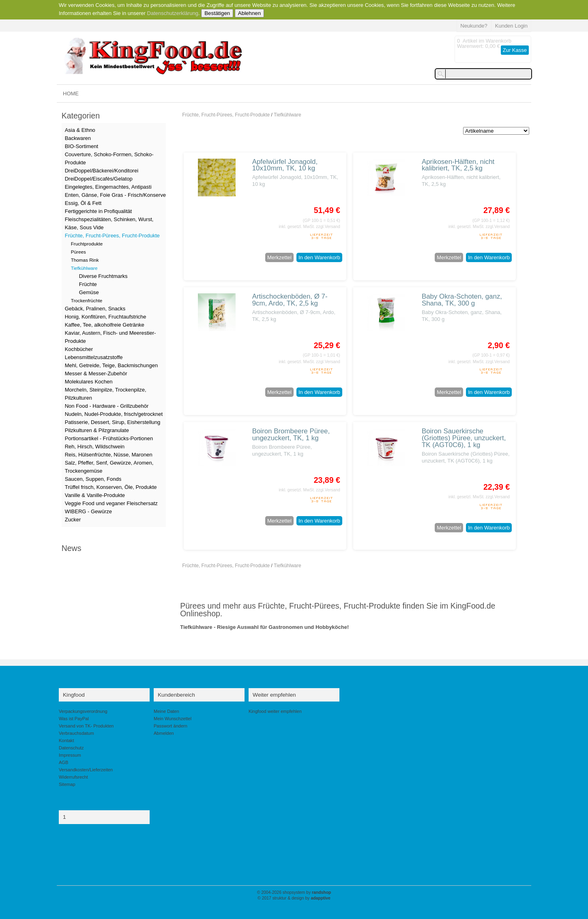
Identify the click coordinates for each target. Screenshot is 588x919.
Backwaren (78, 138)
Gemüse (89, 292)
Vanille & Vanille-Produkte (95, 495)
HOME (71, 94)
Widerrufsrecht (73, 777)
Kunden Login (511, 26)
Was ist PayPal (74, 719)
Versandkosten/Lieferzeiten (86, 770)
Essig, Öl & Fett (83, 203)
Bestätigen (217, 13)
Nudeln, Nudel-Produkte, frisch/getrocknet (114, 414)
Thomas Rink (85, 260)
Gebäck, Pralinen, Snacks (95, 309)
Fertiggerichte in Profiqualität (98, 211)
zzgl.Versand (328, 227)
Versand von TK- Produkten (86, 726)
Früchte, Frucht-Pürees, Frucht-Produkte (226, 115)
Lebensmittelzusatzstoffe (94, 357)
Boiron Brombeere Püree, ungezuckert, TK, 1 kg (291, 435)
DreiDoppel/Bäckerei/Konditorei (102, 171)
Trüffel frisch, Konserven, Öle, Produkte (111, 487)
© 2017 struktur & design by (294, 898)
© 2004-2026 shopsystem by (294, 892)
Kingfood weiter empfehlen (275, 711)
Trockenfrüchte (87, 300)
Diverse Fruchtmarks (103, 276)
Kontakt (66, 740)
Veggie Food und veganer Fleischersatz (111, 503)
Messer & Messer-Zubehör (96, 373)
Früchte (88, 284)
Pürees (78, 252)
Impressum (70, 755)
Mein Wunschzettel (173, 719)
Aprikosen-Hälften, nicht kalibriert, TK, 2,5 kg (458, 165)
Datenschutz (71, 748)
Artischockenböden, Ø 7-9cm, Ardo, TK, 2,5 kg (290, 300)
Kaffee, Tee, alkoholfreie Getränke (105, 325)
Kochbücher (79, 349)
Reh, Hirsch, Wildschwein (95, 447)
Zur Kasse (515, 50)
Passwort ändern (171, 726)
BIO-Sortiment (82, 146)
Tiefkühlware (288, 115)
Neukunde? (474, 26)
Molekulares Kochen (89, 382)
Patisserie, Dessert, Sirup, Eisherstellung (113, 422)
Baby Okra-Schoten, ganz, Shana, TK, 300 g (462, 300)
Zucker (73, 520)
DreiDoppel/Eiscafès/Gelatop (99, 179)
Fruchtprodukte (87, 244)
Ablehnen (249, 13)
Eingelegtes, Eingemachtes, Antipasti (108, 187)
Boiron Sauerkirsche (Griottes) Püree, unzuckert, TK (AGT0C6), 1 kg (464, 438)
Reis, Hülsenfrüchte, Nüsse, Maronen (109, 455)
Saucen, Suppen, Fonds (93, 479)
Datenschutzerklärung (173, 13)
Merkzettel (279, 257)
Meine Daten (166, 711)
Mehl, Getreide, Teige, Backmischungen (112, 365)
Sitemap (67, 784)
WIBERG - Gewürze (88, 511)
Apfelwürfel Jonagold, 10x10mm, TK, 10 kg (285, 165)
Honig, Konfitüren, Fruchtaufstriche (106, 317)
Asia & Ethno (80, 130)
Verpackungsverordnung (83, 711)
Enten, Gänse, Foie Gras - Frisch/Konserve (115, 195)
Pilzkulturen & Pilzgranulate (97, 430)
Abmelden (164, 733)
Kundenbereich (176, 695)
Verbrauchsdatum (76, 733)
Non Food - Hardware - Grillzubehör (107, 406)
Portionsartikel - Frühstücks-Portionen (109, 438)
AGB (63, 762)
